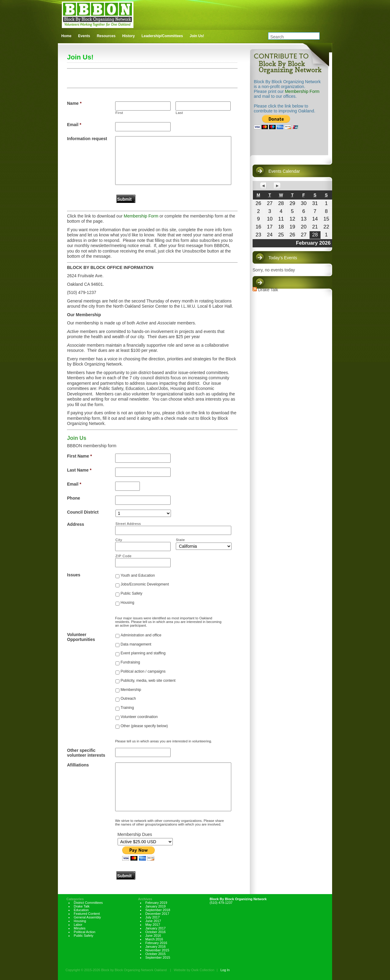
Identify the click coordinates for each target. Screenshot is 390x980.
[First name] (143, 106)
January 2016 (156, 946)
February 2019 (156, 903)
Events (84, 36)
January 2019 (156, 906)
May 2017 (153, 925)
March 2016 (154, 939)
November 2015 (157, 950)
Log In (225, 970)
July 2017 (152, 917)
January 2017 (156, 928)
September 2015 (158, 957)
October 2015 (156, 954)
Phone (74, 498)
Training (127, 708)
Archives (145, 899)
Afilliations (78, 765)
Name (74, 103)
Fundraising (130, 662)
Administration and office (141, 635)
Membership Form (141, 216)
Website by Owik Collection (194, 970)
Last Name (79, 470)
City (119, 540)
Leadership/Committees (162, 36)
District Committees (88, 903)
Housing (128, 603)
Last (179, 113)
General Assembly (87, 917)
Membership (131, 690)
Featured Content (87, 914)
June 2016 (153, 936)
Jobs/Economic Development (145, 584)
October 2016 (156, 932)
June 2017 (153, 921)
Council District (83, 512)
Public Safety (132, 593)
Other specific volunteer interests (86, 753)
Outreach (128, 699)
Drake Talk (268, 290)
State (180, 540)
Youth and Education (138, 575)
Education (81, 910)
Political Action (85, 932)
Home (66, 36)
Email (74, 125)
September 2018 (158, 910)
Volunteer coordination (139, 717)
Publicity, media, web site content (148, 681)
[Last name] (203, 106)
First (119, 113)
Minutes (80, 928)
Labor (78, 925)
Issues (74, 575)
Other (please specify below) (144, 726)
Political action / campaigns (143, 671)
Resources (106, 36)
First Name (80, 456)
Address (76, 524)
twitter (315, 22)
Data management (136, 644)
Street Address (128, 524)
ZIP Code (124, 556)
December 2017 (157, 914)
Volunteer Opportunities (81, 637)
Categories (75, 899)
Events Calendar (284, 171)
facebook (328, 22)
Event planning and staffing (143, 653)
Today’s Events (283, 258)
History (128, 36)
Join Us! (197, 36)
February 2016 (156, 943)
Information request (87, 139)
